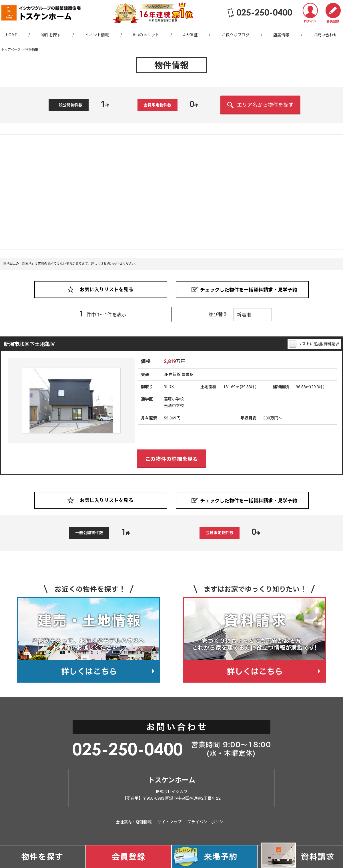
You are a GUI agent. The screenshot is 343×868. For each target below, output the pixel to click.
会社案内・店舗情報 (134, 822)
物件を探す (51, 35)
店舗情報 (281, 35)
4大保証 (190, 35)
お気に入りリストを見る (106, 290)
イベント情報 (97, 35)
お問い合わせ (325, 35)
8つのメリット (146, 35)
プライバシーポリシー (207, 822)
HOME (11, 35)
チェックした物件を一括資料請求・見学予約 (249, 290)
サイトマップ (169, 822)
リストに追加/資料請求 (319, 344)
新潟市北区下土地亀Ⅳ (29, 344)
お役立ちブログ (236, 35)
